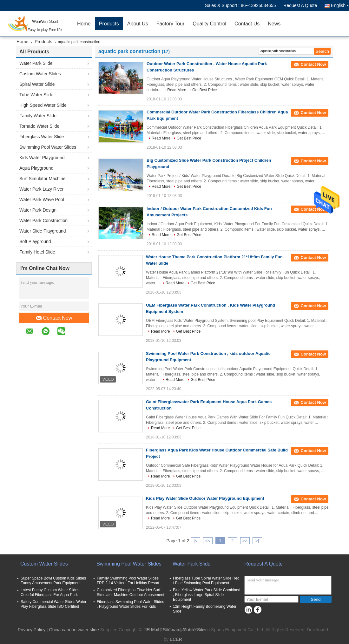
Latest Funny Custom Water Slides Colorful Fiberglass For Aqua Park (50, 592)
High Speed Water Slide (43, 105)
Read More (177, 90)
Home (84, 24)
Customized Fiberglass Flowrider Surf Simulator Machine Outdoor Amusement (131, 592)
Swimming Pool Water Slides (48, 147)
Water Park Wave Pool (42, 200)
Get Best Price (204, 90)
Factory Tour (171, 24)
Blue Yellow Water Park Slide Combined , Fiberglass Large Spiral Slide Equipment (207, 595)
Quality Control (209, 24)
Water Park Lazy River (42, 189)
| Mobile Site (192, 630)
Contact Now (54, 318)
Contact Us (247, 24)
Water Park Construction (43, 220)
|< (195, 541)
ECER (176, 639)
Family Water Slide (38, 116)
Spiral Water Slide (37, 84)
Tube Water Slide (36, 95)
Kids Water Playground (42, 158)
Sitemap (171, 630)
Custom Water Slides (40, 74)
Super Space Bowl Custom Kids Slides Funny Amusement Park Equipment (53, 581)
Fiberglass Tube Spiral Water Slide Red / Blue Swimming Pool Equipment (206, 581)
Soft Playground (35, 241)
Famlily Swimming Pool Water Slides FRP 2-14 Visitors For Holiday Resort (128, 581)
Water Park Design (38, 210)
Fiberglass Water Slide (42, 137)
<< (208, 541)
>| (257, 541)
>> (245, 541)
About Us (138, 24)
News (274, 24)
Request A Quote (300, 5)
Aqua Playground (36, 168)
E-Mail (153, 630)
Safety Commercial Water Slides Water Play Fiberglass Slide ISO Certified (53, 604)
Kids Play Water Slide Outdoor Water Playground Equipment (205, 498)
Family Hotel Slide (37, 252)
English (340, 5)
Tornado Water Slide (39, 126)
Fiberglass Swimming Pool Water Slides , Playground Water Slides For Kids (130, 604)
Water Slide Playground (43, 231)
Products (109, 24)
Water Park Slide (36, 63)
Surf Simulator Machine (43, 179)
